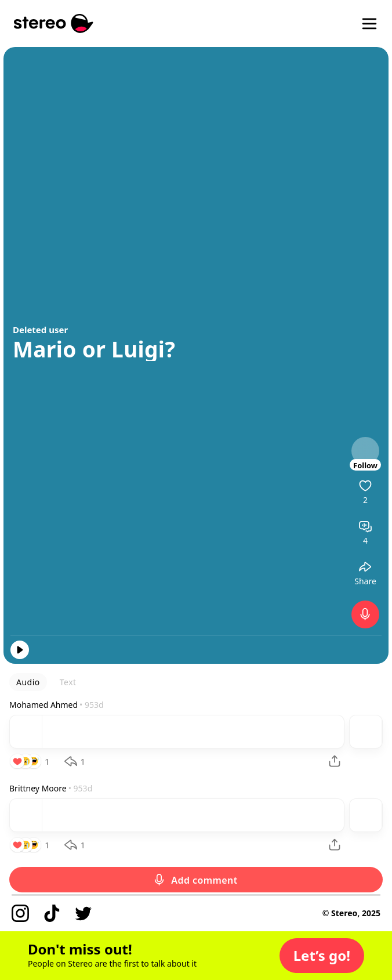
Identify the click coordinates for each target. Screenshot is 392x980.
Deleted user (40, 330)
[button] (322, 956)
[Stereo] (54, 23)
